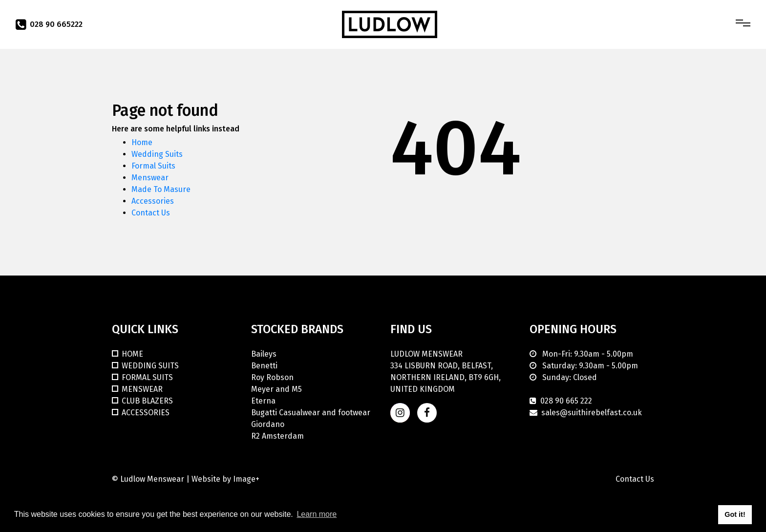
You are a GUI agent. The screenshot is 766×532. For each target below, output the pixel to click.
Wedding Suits (157, 154)
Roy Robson (272, 377)
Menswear (150, 178)
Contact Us (151, 213)
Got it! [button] (735, 514)
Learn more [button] (317, 514)
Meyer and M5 (277, 389)
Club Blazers (147, 401)
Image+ (246, 479)
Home (142, 142)
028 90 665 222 (566, 401)
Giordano (268, 424)
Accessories (153, 201)
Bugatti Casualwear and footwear (311, 413)
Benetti (264, 366)
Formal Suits (153, 166)
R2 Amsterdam (277, 436)
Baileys (264, 354)
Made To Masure (161, 189)
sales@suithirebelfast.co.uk (592, 413)
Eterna (263, 401)
